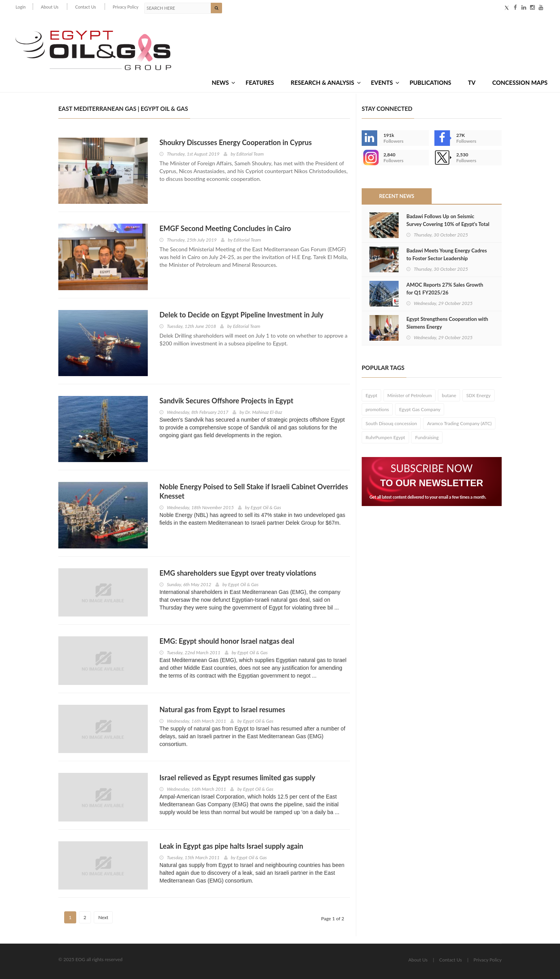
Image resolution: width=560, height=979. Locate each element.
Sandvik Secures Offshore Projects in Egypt (226, 401)
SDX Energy (479, 395)
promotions (377, 409)
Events (385, 82)
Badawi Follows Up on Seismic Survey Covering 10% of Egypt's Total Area (448, 224)
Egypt (371, 395)
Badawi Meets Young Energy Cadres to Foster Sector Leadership (447, 254)
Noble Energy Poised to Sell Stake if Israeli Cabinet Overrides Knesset (254, 491)
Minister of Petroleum (409, 395)
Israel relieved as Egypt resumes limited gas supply (237, 778)
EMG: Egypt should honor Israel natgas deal (227, 641)
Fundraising (427, 437)
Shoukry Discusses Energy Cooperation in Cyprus (236, 142)
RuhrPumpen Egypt (385, 437)
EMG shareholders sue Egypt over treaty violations (238, 573)
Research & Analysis (326, 82)
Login (21, 7)
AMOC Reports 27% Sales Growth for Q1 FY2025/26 (445, 289)
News (223, 82)
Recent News (397, 196)
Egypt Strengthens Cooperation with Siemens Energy (447, 323)
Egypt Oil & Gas (266, 507)
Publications (430, 82)
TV (472, 82)
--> (369, 158)
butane (449, 395)
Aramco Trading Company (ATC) (459, 423)
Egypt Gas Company (420, 409)
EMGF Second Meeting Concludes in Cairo (225, 228)
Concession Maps (520, 82)
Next (103, 917)
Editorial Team (250, 154)
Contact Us (86, 7)
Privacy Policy (126, 7)
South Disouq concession (391, 423)
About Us (50, 7)
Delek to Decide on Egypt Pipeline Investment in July (241, 315)
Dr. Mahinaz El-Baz (264, 412)
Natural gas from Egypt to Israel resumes (222, 709)
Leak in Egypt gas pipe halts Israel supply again (231, 846)
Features (260, 82)
